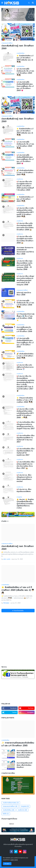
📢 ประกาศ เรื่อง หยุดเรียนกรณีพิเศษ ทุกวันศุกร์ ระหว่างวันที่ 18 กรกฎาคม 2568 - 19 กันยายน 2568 (24, 265)
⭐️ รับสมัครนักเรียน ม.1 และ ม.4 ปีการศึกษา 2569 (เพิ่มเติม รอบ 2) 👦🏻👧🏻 (25, 59)
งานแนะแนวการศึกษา (10, 806)
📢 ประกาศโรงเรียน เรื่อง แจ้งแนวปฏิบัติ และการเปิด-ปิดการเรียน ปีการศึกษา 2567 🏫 (25, 465)
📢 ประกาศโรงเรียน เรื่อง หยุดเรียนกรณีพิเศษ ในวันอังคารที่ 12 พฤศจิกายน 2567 (25, 452)
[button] (2, 3)
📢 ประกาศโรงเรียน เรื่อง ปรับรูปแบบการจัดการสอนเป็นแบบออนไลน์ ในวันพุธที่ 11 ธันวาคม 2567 (26, 425)
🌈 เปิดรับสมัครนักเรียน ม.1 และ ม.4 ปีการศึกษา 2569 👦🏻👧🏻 (25, 172)
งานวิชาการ (22, 810)
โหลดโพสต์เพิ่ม (18, 611)
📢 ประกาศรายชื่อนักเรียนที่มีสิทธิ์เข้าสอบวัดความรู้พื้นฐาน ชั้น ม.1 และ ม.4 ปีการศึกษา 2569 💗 (25, 86)
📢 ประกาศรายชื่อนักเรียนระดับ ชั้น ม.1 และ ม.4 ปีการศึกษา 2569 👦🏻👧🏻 (25, 72)
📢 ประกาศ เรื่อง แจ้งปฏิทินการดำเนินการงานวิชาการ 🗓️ (25, 367)
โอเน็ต (6, 814)
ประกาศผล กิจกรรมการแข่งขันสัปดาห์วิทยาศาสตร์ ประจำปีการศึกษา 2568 (25, 251)
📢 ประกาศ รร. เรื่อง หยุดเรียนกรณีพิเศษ (24, 490)
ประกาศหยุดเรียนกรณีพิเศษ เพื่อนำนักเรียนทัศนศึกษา (24, 765)
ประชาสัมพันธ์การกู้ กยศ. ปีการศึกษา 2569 (18, 47)
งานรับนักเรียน (9, 810)
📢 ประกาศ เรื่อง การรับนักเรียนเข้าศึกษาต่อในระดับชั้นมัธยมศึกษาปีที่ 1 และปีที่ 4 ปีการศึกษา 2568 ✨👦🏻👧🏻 (25, 413)
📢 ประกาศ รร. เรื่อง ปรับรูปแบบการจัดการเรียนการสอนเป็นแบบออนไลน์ (24, 478)
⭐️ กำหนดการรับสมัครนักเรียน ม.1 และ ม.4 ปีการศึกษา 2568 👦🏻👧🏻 (25, 400)
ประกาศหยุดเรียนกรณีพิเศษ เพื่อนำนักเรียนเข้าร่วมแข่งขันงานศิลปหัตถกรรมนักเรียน (25, 754)
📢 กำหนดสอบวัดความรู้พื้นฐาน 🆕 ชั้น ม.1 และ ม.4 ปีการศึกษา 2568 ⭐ (25, 317)
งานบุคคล (25, 806)
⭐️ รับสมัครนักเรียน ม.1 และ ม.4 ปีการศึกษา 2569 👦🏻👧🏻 (25, 199)
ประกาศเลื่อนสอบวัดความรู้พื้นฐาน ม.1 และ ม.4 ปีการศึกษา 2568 (24, 329)
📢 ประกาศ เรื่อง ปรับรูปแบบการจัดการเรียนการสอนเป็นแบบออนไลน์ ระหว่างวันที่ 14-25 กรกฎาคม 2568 (25, 280)
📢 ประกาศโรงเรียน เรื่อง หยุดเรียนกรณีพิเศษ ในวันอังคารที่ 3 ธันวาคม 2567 (25, 439)
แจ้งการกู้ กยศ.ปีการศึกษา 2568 (24, 294)
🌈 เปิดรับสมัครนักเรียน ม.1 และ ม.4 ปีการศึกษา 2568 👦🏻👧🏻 (25, 356)
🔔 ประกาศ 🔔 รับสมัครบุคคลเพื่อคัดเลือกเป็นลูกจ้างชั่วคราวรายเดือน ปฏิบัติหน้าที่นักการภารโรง (25, 504)
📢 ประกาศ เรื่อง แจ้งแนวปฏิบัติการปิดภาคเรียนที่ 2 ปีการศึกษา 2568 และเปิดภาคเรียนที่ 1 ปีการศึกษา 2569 (25, 186)
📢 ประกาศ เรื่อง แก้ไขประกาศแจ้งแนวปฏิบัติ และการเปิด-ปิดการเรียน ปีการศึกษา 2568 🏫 (25, 226)
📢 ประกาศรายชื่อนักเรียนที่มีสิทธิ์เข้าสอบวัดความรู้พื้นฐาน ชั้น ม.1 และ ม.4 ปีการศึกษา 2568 (25, 343)
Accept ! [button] (7, 864)
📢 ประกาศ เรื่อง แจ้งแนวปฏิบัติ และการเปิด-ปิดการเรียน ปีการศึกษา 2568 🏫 (25, 240)
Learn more (14, 860)
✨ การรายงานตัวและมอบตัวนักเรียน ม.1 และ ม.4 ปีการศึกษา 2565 (18, 744)
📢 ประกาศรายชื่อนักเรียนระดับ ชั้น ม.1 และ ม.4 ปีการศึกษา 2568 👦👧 (25, 304)
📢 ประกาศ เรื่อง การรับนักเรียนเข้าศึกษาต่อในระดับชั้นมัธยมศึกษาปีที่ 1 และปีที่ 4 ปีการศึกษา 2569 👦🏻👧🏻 (25, 212)
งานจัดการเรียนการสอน (11, 803)
